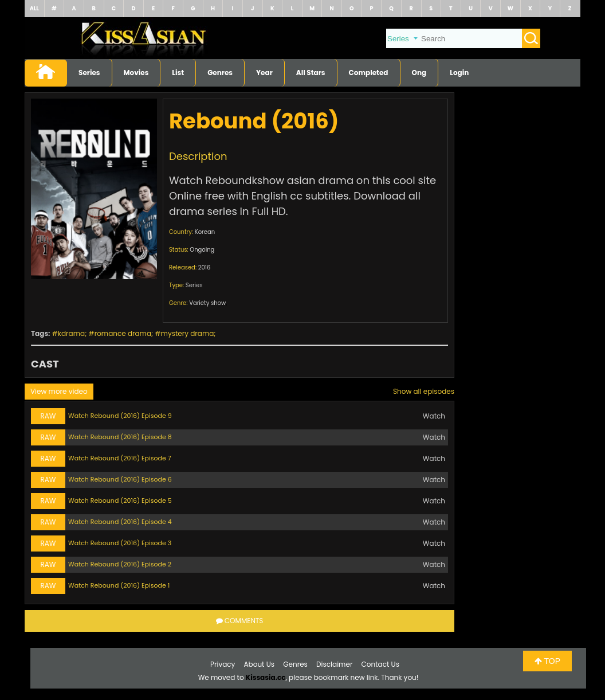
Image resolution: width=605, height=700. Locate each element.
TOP (547, 661)
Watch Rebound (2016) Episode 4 (120, 522)
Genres (220, 73)
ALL (34, 8)
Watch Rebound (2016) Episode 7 (120, 458)
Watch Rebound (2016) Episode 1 (119, 585)
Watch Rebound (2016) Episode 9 (120, 416)
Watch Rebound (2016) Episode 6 (120, 479)
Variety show (207, 303)
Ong (419, 73)
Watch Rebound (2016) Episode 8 (120, 437)
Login (459, 73)
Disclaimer (334, 664)
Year (264, 73)
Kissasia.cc (266, 677)
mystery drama (188, 333)
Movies (136, 73)
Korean (205, 232)
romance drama (123, 333)
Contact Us (380, 664)
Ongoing (202, 250)
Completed (369, 73)
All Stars (311, 73)
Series (89, 73)
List (178, 73)
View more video (59, 391)
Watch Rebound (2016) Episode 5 (120, 500)
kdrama (71, 333)
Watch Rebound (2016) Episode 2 (120, 564)
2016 (205, 267)
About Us (260, 664)
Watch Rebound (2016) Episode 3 (120, 543)
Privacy (223, 664)
